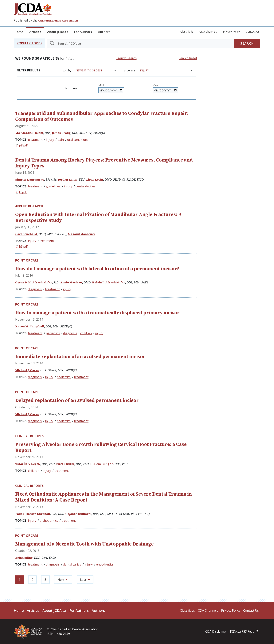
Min (101, 85)
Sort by (67, 70)
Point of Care (27, 260)
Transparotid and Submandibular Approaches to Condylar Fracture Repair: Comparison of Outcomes (102, 116)
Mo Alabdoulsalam (29, 133)
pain (61, 140)
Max (155, 85)
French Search (127, 58)
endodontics (105, 564)
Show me (129, 70)
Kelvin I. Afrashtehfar (109, 282)
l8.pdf (23, 192)
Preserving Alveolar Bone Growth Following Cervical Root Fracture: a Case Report (101, 447)
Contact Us (253, 32)
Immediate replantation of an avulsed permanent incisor (80, 356)
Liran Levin (95, 179)
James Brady (61, 133)
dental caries (72, 564)
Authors (104, 32)
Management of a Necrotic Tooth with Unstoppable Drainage (84, 544)
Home (19, 32)
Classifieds (187, 32)
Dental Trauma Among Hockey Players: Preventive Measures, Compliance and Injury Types (104, 163)
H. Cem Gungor (102, 464)
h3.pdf (23, 246)
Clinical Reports (29, 436)
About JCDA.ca (58, 32)
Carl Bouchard (26, 234)
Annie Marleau (71, 282)
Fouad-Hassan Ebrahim (33, 514)
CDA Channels (208, 32)
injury (50, 140)
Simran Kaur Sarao (30, 179)
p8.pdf (23, 145)
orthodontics (49, 521)
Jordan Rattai (68, 179)
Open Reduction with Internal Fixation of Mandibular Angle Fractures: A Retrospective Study (99, 217)
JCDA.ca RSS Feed (242, 631)
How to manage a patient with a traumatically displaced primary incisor (97, 313)
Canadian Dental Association (58, 21)
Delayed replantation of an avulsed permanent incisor (77, 400)
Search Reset (188, 58)
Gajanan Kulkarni (78, 514)
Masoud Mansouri (81, 234)
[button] (29, 43)
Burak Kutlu (65, 464)
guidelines (53, 186)
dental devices (86, 186)
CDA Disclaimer (216, 631)
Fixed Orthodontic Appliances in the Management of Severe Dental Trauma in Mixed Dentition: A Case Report (104, 497)
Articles (35, 32)
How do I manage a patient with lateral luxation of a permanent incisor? (97, 269)
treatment (35, 140)
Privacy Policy (231, 32)
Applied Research (29, 206)
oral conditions (78, 140)
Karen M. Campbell (30, 326)
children (86, 333)
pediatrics (53, 333)
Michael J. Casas (27, 370)
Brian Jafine (24, 558)
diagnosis (35, 289)
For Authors (83, 32)
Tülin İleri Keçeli (28, 464)
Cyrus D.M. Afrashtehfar (34, 282)
